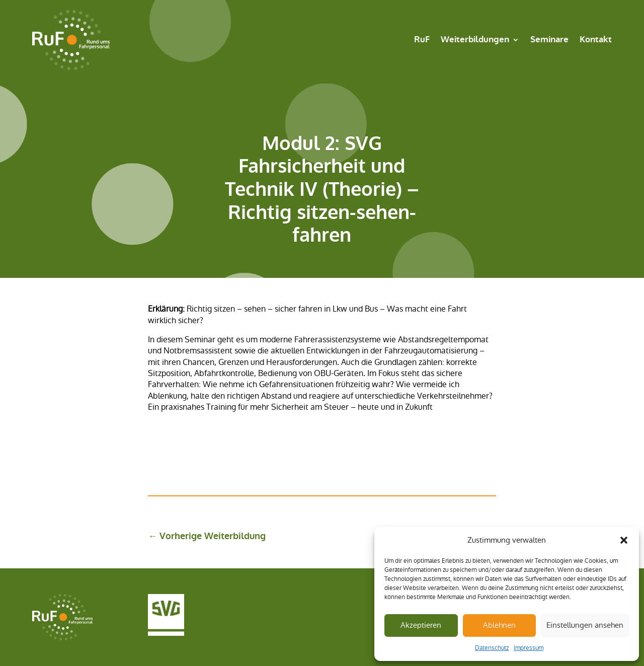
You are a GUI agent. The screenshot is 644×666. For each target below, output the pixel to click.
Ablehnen (499, 625)
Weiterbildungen (475, 40)
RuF (422, 40)
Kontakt (596, 40)
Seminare (549, 40)
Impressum (529, 648)
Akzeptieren (421, 625)
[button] (624, 540)
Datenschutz (492, 648)
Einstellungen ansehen (585, 625)
